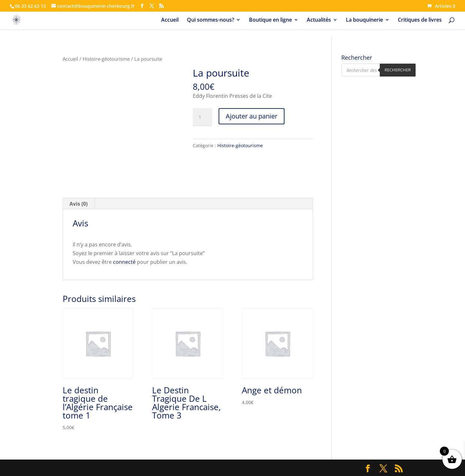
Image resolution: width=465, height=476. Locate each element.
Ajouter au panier (252, 116)
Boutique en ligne (270, 20)
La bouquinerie (364, 20)
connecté (124, 262)
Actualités (319, 20)
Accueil (170, 20)
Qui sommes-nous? (211, 20)
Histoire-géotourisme (106, 59)
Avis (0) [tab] (78, 204)
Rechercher (398, 70)
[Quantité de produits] (202, 117)
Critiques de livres (420, 20)
